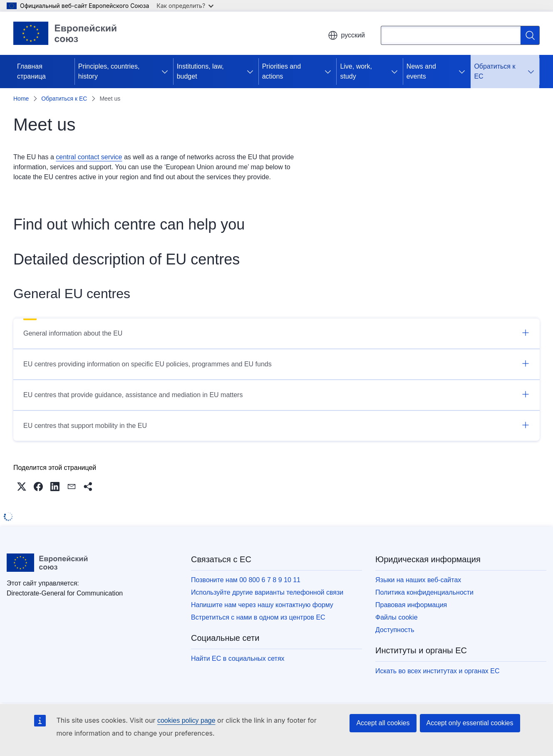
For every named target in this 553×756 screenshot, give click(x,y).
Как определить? (185, 6)
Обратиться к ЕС (495, 71)
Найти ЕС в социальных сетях (238, 658)
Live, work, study (356, 71)
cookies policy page (186, 720)
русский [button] (346, 35)
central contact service (89, 157)
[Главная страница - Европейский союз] (71, 33)
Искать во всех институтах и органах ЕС (438, 671)
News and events (421, 71)
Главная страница (31, 71)
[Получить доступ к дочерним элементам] (166, 72)
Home (21, 99)
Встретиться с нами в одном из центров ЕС (258, 617)
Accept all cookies (383, 723)
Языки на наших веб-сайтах (418, 580)
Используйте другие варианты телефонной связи (267, 592)
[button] (22, 487)
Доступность (395, 630)
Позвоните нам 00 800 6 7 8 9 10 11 (246, 580)
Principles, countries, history (109, 71)
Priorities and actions (281, 71)
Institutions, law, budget (200, 71)
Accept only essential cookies (470, 723)
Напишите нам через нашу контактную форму (262, 605)
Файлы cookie (397, 617)
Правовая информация (411, 605)
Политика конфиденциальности (424, 592)
